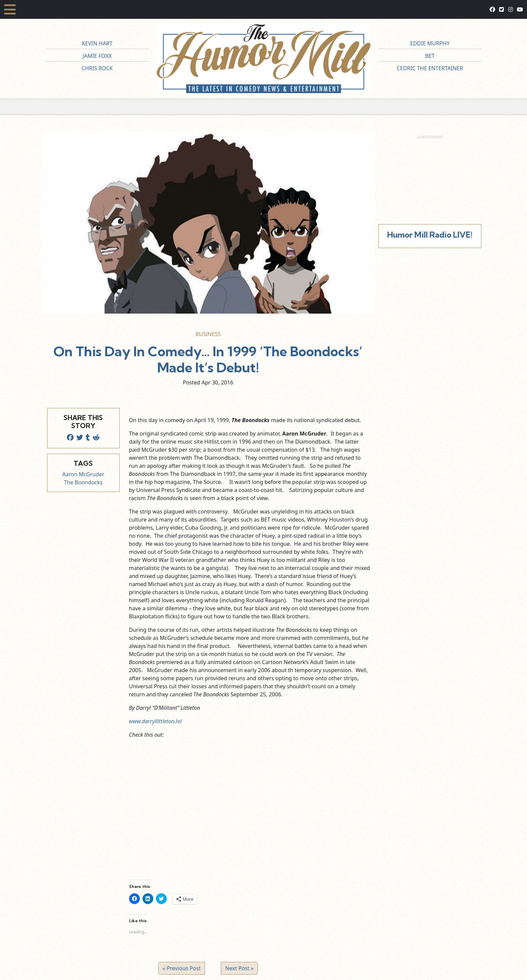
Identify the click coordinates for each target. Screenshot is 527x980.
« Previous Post (182, 968)
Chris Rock (97, 68)
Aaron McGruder (83, 474)
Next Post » (239, 968)
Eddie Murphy (430, 43)
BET (430, 56)
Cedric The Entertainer (430, 68)
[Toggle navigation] (10, 9)
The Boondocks (83, 482)
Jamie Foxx (97, 56)
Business (208, 334)
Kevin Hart (97, 43)
